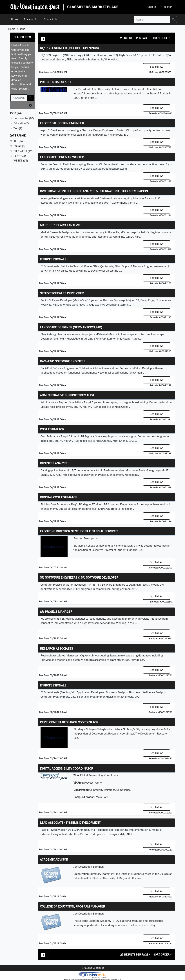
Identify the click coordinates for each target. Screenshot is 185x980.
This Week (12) (23, 151)
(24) (16, 113)
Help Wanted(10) (24, 118)
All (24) (18, 141)
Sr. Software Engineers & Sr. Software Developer (79, 577)
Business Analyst (54, 463)
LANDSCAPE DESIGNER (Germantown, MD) (71, 327)
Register (167, 7)
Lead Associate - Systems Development (70, 823)
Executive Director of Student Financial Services (79, 531)
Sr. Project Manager (56, 612)
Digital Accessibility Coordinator (67, 768)
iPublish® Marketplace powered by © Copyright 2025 (92, 975)
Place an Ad (31, 19)
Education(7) (21, 123)
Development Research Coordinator (69, 722)
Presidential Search (56, 82)
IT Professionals (53, 685)
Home (15, 19)
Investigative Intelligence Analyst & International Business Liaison (94, 191)
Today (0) (19, 146)
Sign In (152, 7)
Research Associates (56, 648)
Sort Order (161, 38)
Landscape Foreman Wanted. (62, 157)
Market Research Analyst (60, 225)
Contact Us (50, 19)
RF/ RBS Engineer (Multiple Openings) (69, 48)
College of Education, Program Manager (73, 906)
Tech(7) (18, 128)
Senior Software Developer (62, 293)
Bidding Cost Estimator (59, 497)
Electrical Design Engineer (62, 123)
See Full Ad (157, 67)
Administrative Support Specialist (67, 395)
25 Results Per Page (134, 38)
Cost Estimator (52, 429)
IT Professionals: (54, 259)
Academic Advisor (54, 859)
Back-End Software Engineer (63, 361)
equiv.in (161, 470)
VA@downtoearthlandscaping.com (106, 169)
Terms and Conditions (93, 968)
